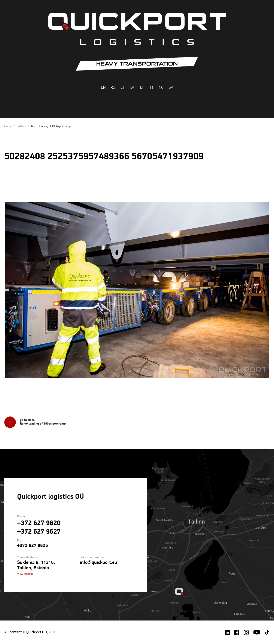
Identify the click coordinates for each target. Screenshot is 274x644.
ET (123, 88)
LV (132, 88)
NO (161, 88)
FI (151, 88)
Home (8, 126)
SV (171, 88)
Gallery (21, 126)
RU (113, 88)
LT (142, 88)
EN (103, 88)
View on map (25, 574)
